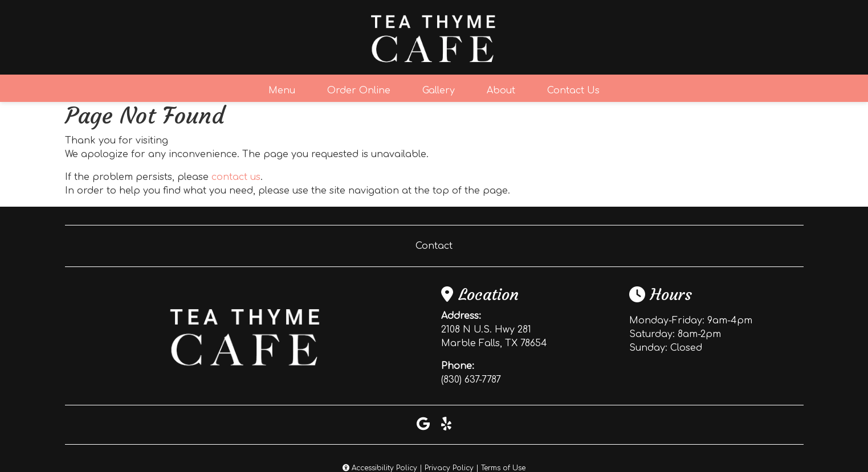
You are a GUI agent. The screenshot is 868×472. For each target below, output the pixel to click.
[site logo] (434, 37)
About (501, 91)
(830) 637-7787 (471, 380)
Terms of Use (503, 468)
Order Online (359, 91)
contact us (236, 177)
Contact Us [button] (573, 91)
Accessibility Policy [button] (380, 468)
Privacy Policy (449, 468)
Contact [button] (434, 246)
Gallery (439, 91)
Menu (282, 91)
